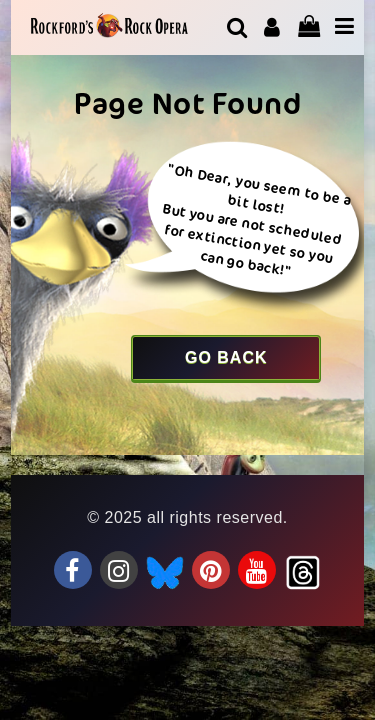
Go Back (226, 357)
